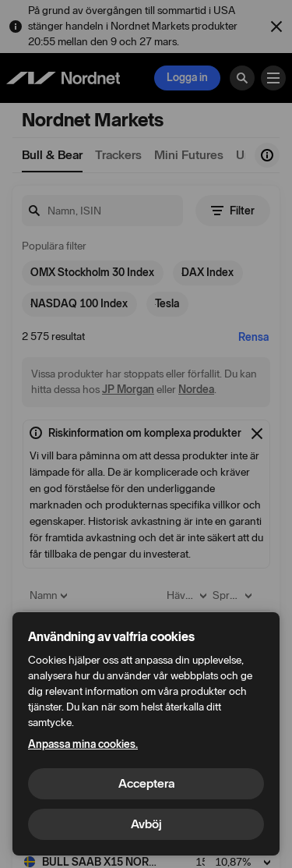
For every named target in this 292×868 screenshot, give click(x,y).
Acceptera (146, 783)
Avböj (146, 824)
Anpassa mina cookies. (83, 744)
